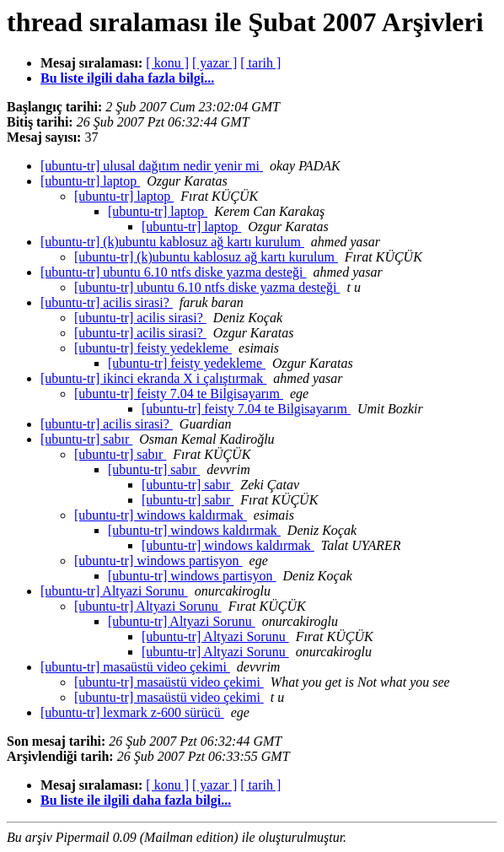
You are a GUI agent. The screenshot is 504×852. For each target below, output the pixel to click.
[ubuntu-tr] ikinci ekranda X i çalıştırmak (153, 378)
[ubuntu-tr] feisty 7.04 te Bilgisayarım (179, 394)
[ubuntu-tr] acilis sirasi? (107, 302)
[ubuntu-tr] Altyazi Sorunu (114, 591)
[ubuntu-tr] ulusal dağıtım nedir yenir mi (152, 166)
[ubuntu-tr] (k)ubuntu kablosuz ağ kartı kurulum (172, 242)
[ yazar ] (214, 63)
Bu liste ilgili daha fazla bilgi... (127, 78)
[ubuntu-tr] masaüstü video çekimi (135, 667)
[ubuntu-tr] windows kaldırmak (161, 515)
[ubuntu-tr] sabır (86, 439)
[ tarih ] (260, 63)
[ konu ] (167, 63)
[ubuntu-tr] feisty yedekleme (153, 348)
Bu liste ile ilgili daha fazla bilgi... (136, 800)
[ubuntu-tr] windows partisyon (158, 561)
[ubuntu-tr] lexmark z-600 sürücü (132, 712)
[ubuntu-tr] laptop (90, 181)
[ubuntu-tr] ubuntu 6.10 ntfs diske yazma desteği (174, 272)
